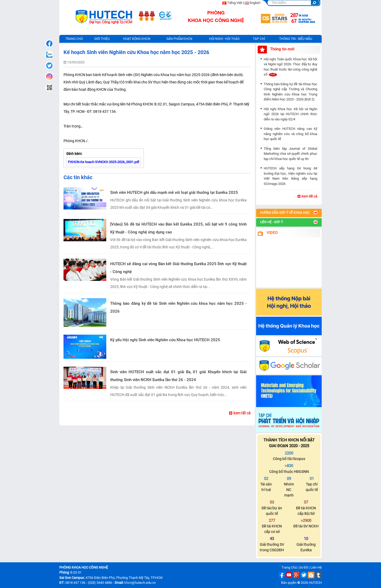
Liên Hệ (316, 567)
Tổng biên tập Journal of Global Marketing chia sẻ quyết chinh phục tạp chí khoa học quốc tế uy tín (290, 154)
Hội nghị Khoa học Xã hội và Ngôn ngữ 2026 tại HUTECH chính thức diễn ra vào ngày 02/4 (290, 114)
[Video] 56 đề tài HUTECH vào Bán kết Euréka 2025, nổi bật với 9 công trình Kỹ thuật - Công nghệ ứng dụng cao (178, 228)
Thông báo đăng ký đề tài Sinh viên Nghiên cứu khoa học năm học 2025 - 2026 (178, 307)
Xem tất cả (240, 413)
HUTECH (315, 583)
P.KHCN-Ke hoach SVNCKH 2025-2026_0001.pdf (104, 162)
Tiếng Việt (235, 3)
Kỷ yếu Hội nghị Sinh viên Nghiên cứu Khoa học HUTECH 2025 (165, 340)
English (255, 3)
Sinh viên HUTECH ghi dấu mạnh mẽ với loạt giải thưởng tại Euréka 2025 (174, 193)
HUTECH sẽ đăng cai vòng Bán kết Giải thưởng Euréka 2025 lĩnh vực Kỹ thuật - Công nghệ (178, 268)
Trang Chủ (289, 567)
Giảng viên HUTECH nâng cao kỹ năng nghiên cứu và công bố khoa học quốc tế (290, 134)
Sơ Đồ (304, 567)
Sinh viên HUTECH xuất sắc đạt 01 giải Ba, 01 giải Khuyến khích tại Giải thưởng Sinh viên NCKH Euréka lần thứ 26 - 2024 (178, 376)
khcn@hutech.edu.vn (140, 583)
